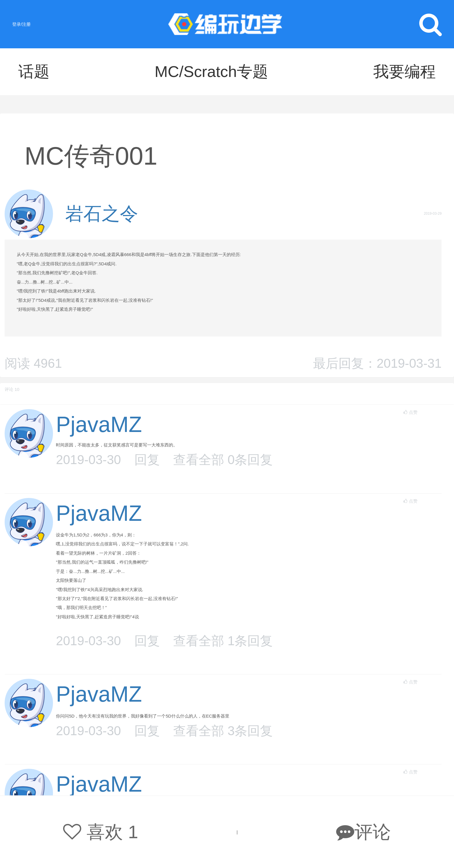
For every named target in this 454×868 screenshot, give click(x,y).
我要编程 (404, 72)
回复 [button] (147, 460)
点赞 (410, 412)
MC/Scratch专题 (211, 72)
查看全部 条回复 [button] (223, 460)
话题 (34, 72)
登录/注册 (21, 24)
